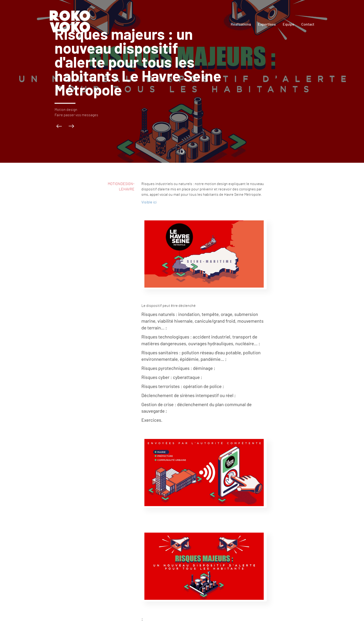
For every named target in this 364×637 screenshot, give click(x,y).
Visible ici (149, 202)
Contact (308, 24)
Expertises (267, 24)
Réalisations (241, 24)
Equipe (289, 24)
